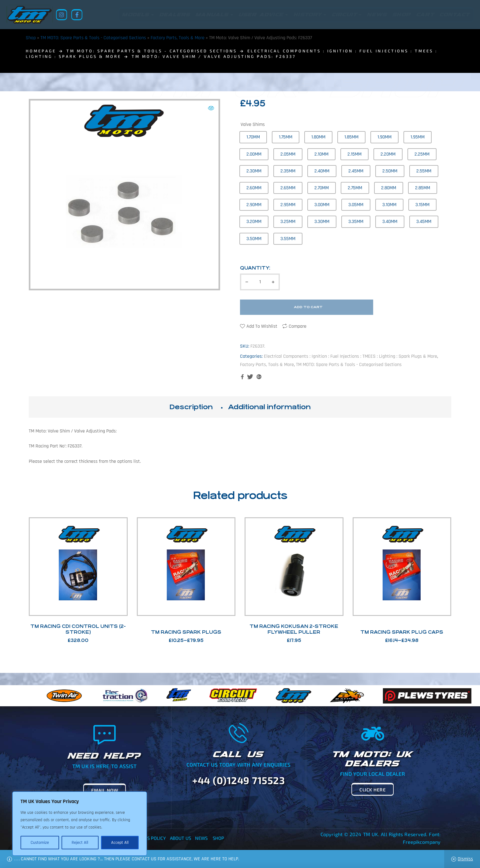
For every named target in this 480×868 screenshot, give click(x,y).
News (201, 838)
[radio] (253, 137)
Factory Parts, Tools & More (178, 38)
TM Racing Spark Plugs (186, 632)
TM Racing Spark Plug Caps (402, 632)
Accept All (120, 843)
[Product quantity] (260, 282)
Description (191, 407)
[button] (211, 108)
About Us (181, 838)
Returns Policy (148, 838)
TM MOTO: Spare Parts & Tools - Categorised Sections (93, 38)
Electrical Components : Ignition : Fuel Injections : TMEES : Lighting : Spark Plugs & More (351, 356)
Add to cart (308, 307)
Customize (40, 843)
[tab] (191, 407)
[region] (80, 824)
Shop (31, 38)
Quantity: (255, 268)
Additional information (269, 407)
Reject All (80, 843)
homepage (41, 51)
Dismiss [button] (465, 859)
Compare (298, 326)
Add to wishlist (262, 326)
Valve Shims (253, 125)
